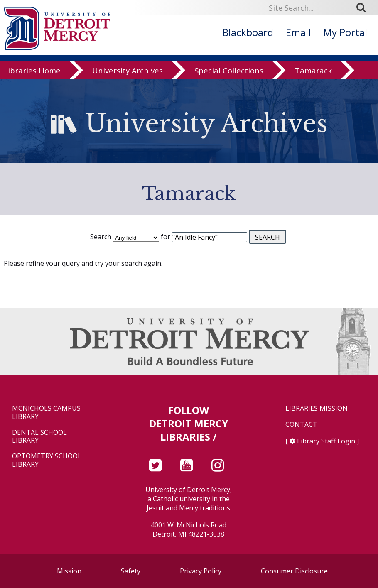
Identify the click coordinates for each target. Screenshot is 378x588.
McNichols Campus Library (46, 412)
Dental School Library (39, 436)
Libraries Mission (317, 408)
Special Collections (229, 73)
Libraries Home (32, 73)
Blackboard (248, 32)
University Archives (128, 73)
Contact (301, 425)
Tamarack (313, 73)
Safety (131, 571)
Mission (69, 571)
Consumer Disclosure (294, 571)
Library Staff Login (326, 441)
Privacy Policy (201, 571)
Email (298, 32)
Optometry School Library (47, 460)
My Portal (345, 32)
